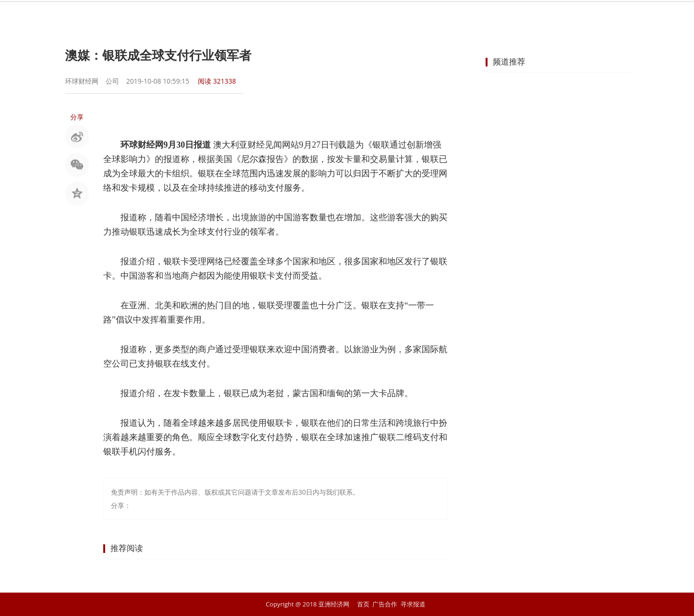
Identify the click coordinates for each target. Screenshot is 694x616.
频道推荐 (509, 61)
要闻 (236, 17)
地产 (408, 17)
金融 (305, 17)
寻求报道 (413, 604)
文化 (511, 17)
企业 (374, 17)
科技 (477, 17)
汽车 (443, 17)
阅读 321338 (217, 81)
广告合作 (385, 604)
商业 (339, 17)
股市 (271, 17)
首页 (202, 17)
